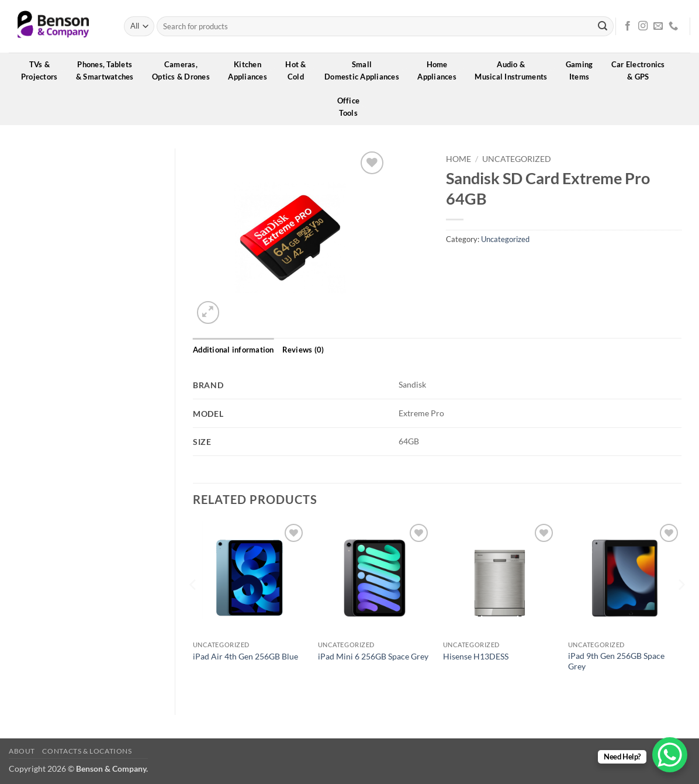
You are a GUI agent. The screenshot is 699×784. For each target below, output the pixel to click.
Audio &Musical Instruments (515, 70)
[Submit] (603, 26)
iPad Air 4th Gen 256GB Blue (245, 656)
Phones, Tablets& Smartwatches (109, 70)
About (22, 751)
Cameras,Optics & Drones (185, 70)
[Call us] (673, 26)
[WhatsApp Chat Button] (670, 755)
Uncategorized (517, 159)
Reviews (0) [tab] (303, 350)
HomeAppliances (441, 70)
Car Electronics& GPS (642, 70)
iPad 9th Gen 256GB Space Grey (616, 661)
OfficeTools (352, 107)
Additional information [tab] (233, 350)
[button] (208, 312)
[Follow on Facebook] (628, 26)
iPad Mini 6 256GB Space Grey (373, 656)
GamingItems (583, 70)
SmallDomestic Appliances (366, 70)
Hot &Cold (300, 70)
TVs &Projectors (43, 70)
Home (458, 159)
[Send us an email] (658, 26)
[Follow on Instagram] (643, 26)
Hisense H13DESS (476, 656)
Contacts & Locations (87, 751)
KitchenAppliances (251, 70)
